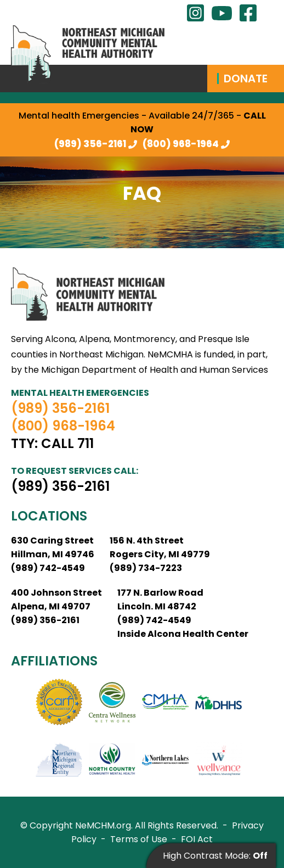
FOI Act (197, 839)
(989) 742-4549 (48, 568)
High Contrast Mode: (215, 856)
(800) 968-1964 (181, 144)
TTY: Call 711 (52, 444)
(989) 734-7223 (146, 568)
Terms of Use (139, 839)
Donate (246, 79)
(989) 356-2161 (90, 144)
